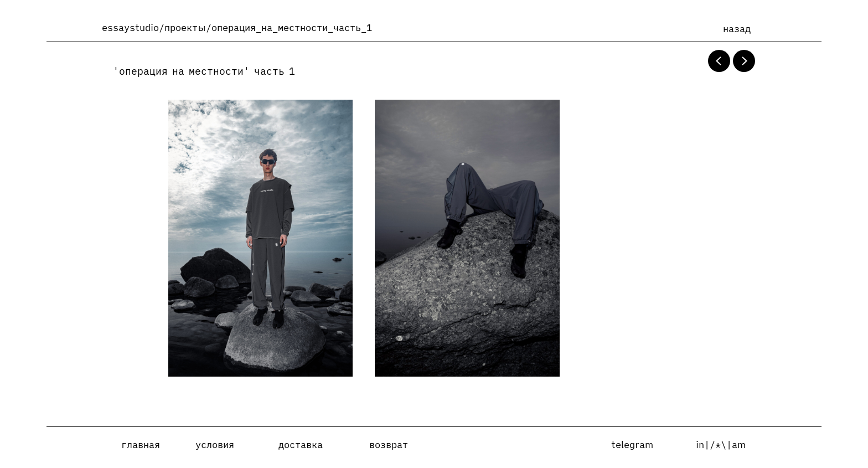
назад (737, 29)
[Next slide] (744, 61)
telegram (632, 445)
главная (141, 445)
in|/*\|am (721, 445)
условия (215, 445)
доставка (301, 445)
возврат (389, 445)
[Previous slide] (719, 61)
